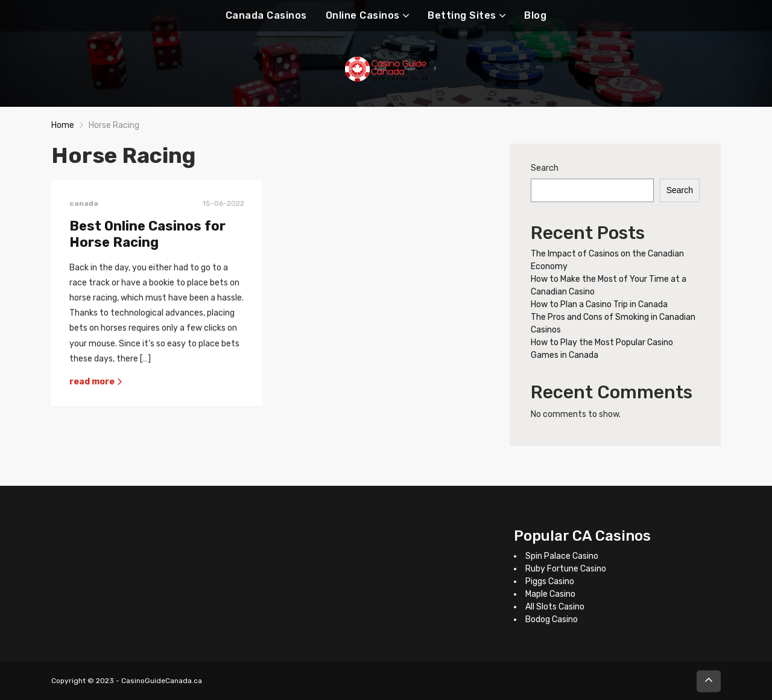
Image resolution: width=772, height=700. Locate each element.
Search (545, 168)
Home (63, 125)
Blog (535, 15)
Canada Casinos (266, 15)
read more (96, 382)
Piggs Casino (550, 581)
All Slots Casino (555, 607)
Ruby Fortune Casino (566, 569)
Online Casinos (363, 15)
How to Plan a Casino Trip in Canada (599, 304)
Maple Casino (550, 594)
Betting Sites (462, 15)
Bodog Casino (552, 619)
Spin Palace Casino (562, 556)
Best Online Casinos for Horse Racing (147, 234)
